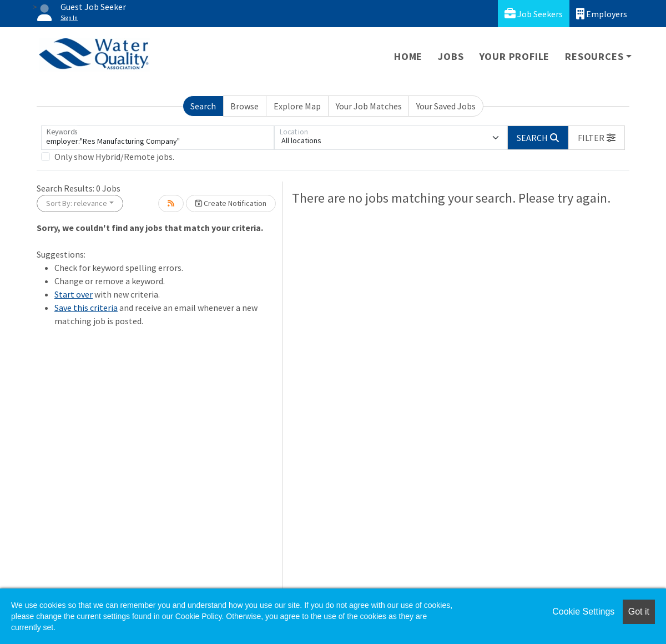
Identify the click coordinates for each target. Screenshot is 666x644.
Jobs (451, 56)
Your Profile (515, 56)
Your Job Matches (369, 106)
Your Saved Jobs (446, 106)
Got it (639, 612)
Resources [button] (594, 56)
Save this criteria (86, 308)
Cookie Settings (583, 612)
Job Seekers (534, 14)
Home (408, 56)
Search (203, 106)
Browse (244, 106)
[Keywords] (158, 138)
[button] (597, 138)
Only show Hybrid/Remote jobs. (114, 157)
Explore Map (297, 106)
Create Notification (231, 203)
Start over (74, 294)
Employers (602, 14)
